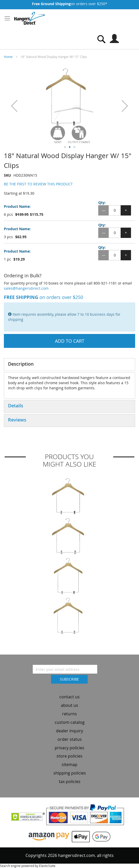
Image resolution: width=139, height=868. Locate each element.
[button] (14, 106)
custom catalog (70, 722)
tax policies (70, 781)
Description (21, 364)
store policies (69, 756)
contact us (69, 697)
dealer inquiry (69, 731)
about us (69, 705)
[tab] (69, 365)
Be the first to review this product (38, 184)
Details (16, 406)
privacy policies (69, 748)
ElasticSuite (47, 866)
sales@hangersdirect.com (26, 288)
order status (70, 739)
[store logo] (30, 18)
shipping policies (70, 773)
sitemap (69, 764)
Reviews (17, 420)
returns (69, 714)
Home (8, 57)
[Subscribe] (69, 679)
